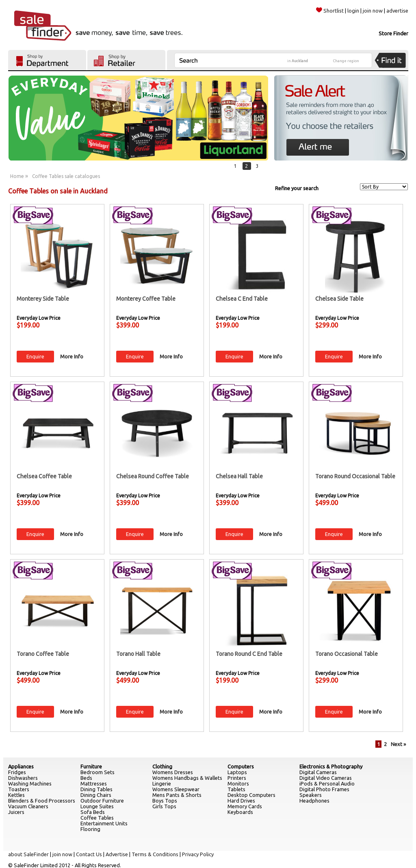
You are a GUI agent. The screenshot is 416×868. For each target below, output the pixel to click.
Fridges (17, 772)
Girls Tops (164, 806)
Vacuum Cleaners (28, 806)
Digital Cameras (318, 772)
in (298, 61)
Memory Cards (245, 806)
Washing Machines (30, 783)
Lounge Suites (97, 806)
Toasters (19, 789)
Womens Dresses (173, 772)
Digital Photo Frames (324, 789)
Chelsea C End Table (242, 299)
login (353, 11)
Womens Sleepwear (176, 789)
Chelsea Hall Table (239, 476)
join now (373, 11)
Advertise (117, 854)
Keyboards (240, 812)
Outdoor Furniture (102, 801)
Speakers (311, 795)
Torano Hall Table (138, 654)
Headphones (314, 801)
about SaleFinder (28, 854)
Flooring (90, 829)
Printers (237, 778)
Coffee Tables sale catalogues (66, 176)
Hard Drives (241, 801)
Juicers (16, 812)
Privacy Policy (198, 854)
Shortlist (330, 11)
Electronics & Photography (331, 766)
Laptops (237, 772)
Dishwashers (23, 778)
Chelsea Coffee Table (44, 476)
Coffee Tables (97, 818)
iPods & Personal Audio (327, 783)
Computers (241, 766)
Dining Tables (96, 789)
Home (17, 176)
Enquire (35, 356)
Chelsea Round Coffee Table (153, 476)
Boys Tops (165, 801)
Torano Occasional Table (347, 654)
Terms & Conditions (155, 854)
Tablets (236, 789)
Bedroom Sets (97, 772)
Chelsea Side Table (339, 299)
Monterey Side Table (43, 299)
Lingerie (162, 783)
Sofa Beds (93, 812)
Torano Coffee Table (43, 654)
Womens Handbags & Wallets (187, 778)
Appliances (21, 766)
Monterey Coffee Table (146, 299)
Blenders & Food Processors (42, 801)
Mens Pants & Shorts (177, 795)
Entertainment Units (104, 823)
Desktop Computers (251, 795)
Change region (346, 61)
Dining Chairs (96, 795)
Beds (86, 778)
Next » (398, 744)
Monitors (238, 783)
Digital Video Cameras (326, 778)
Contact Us (89, 854)
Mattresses (94, 783)
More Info (72, 356)
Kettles (16, 795)
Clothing (162, 766)
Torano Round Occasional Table (355, 476)
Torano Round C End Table (249, 654)
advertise (397, 11)
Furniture (91, 766)
